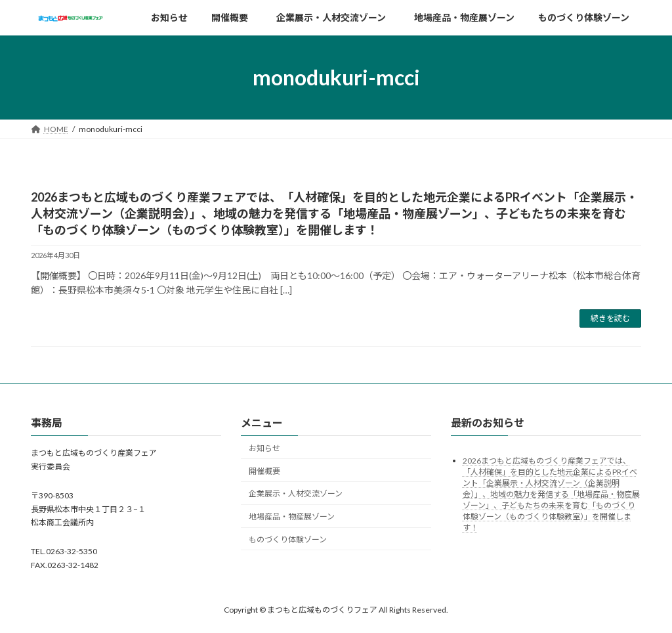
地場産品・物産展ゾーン (292, 516)
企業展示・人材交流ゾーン (300, 494)
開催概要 (264, 471)
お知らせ (264, 448)
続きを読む (610, 318)
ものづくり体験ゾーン (288, 539)
